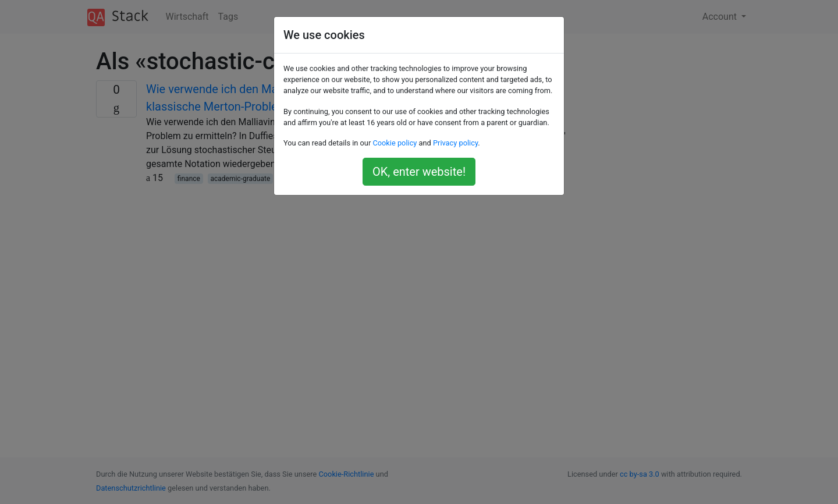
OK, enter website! (419, 172)
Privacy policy (455, 143)
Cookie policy (395, 143)
